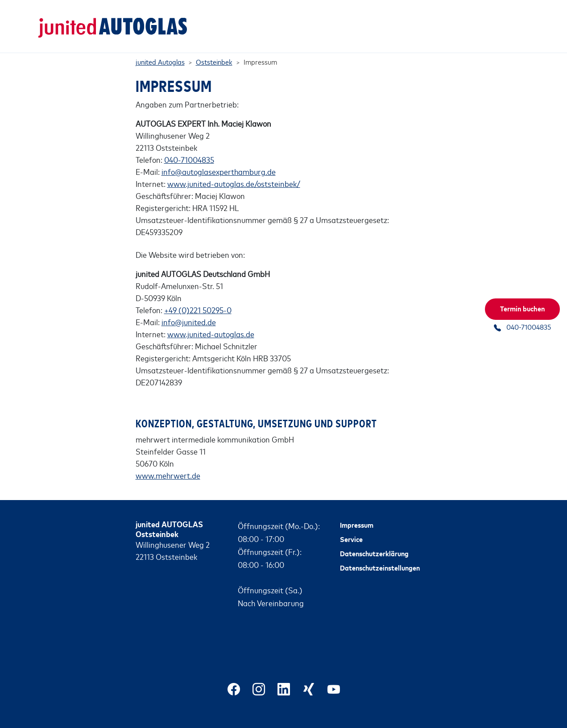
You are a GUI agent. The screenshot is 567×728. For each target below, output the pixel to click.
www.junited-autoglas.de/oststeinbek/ (234, 172)
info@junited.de (189, 310)
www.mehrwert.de (168, 464)
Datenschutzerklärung (374, 542)
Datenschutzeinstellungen (380, 556)
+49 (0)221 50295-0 (198, 298)
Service (351, 528)
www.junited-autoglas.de (211, 323)
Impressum (357, 513)
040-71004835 (189, 148)
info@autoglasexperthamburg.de (219, 160)
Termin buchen (522, 308)
